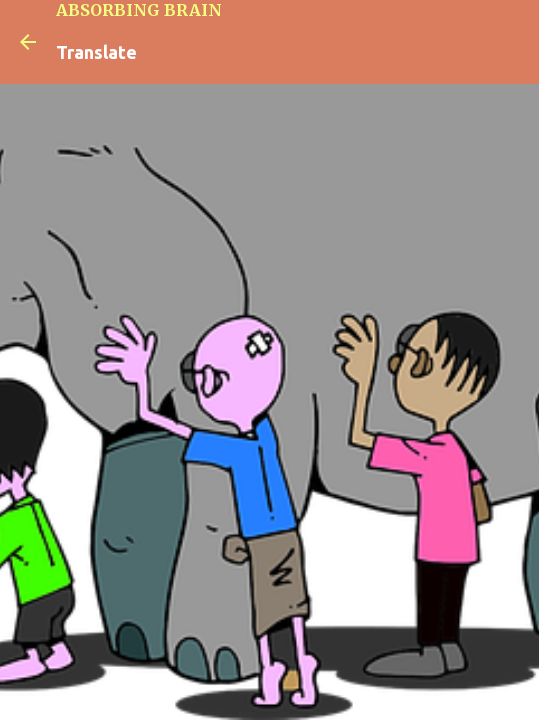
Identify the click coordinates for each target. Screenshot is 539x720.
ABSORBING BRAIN (139, 10)
